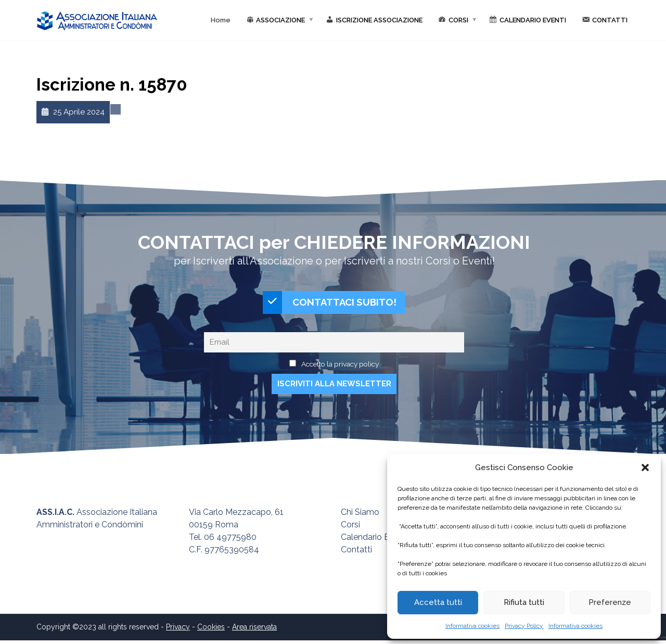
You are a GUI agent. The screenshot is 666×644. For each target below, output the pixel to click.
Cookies (211, 630)
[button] (645, 468)
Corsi (350, 528)
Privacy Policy (524, 626)
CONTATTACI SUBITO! (330, 304)
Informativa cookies (472, 626)
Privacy (178, 630)
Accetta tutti (438, 602)
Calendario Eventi (374, 541)
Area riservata (254, 630)
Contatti (356, 553)
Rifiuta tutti (524, 602)
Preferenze (610, 602)
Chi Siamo (360, 516)
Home (221, 20)
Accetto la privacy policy (340, 368)
